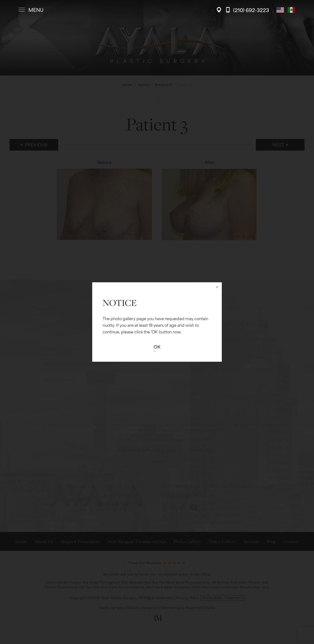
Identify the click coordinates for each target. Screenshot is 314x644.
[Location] (220, 10)
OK (157, 346)
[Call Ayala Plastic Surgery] (247, 10)
